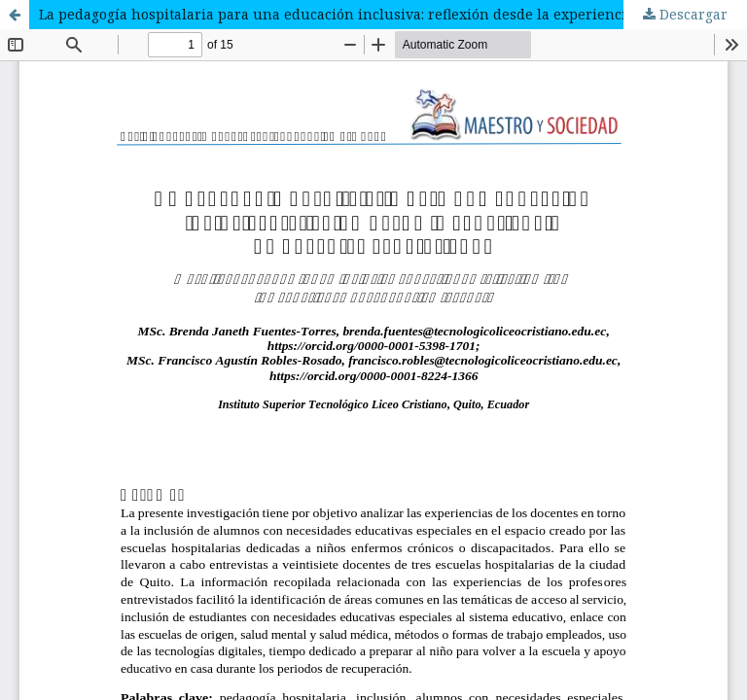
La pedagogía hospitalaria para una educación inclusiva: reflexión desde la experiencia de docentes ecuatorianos (393, 14)
